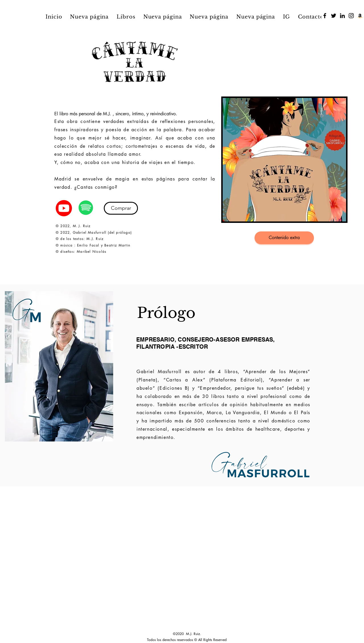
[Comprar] (121, 208)
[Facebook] (325, 16)
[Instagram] (351, 16)
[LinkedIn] (342, 16)
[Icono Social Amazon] (360, 16)
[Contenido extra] (284, 238)
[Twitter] (334, 16)
